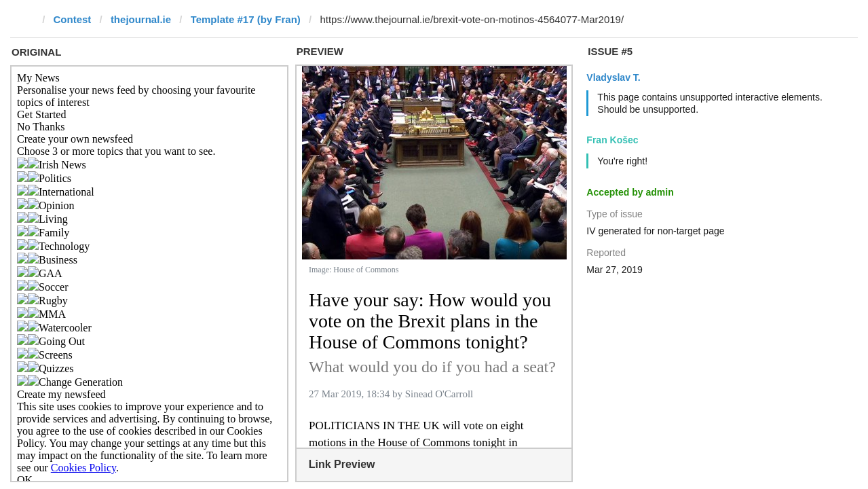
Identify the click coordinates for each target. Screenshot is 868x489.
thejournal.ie (141, 19)
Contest (73, 19)
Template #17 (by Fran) (246, 19)
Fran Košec (612, 140)
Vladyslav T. (613, 77)
